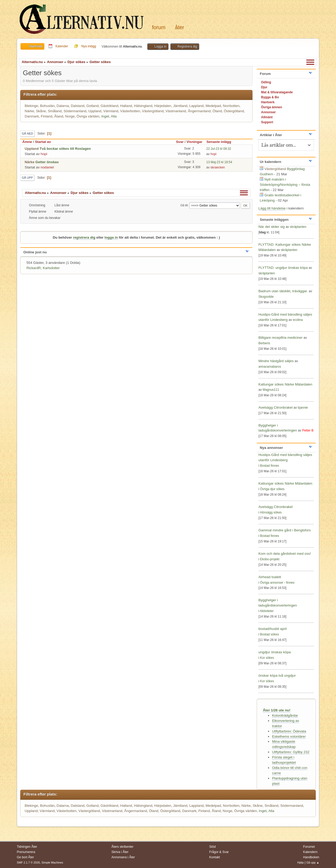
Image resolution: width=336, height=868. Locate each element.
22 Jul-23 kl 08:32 (219, 149)
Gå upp (27, 178)
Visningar (194, 142)
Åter (180, 27)
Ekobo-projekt (270, 559)
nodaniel (47, 167)
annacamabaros (270, 367)
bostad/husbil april (272, 629)
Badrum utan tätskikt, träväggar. (283, 291)
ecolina (298, 320)
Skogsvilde (266, 297)
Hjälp (301, 862)
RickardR (34, 268)
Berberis (264, 343)
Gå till (184, 205)
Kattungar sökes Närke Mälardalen (285, 384)
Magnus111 (271, 390)
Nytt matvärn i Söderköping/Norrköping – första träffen (285, 185)
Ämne (27, 142)
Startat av (43, 142)
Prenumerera (26, 852)
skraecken (218, 167)
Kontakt (215, 857)
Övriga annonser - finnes (277, 583)
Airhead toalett (270, 577)
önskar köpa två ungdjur (277, 676)
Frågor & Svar (219, 852)
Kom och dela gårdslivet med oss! (285, 554)
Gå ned (27, 133)
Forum (159, 27)
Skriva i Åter (120, 852)
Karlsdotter (51, 268)
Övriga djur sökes (272, 489)
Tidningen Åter (27, 847)
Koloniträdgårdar (285, 715)
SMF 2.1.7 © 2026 (28, 862)
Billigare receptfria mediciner (280, 338)
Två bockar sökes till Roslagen (65, 149)
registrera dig (84, 237)
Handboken (311, 857)
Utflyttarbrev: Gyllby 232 (291, 752)
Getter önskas (47, 162)
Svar (180, 142)
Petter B (308, 430)
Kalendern (310, 852)
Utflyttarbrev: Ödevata (289, 731)
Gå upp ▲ (313, 862)
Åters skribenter (123, 847)
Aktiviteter (267, 611)
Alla (114, 116)
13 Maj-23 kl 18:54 (219, 162)
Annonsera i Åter (123, 857)
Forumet (309, 847)
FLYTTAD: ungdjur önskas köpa (283, 268)
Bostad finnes (269, 466)
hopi (44, 154)
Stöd (212, 847)
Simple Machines (52, 862)
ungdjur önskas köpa (274, 652)
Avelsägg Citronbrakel (275, 407)
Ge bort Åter (25, 857)
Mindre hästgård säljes (276, 361)
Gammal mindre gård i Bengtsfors (284, 530)
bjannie (303, 408)
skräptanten (298, 227)
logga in (111, 237)
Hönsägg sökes (271, 512)
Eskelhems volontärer (289, 736)
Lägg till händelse (272, 208)
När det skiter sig (271, 227)
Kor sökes (267, 658)
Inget (105, 116)
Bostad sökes (269, 634)
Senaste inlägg (221, 142)
